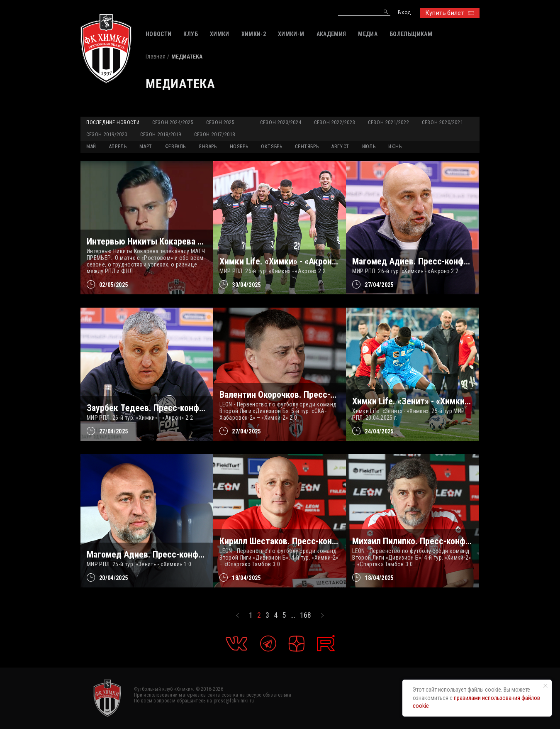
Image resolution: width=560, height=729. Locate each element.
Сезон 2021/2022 (388, 122)
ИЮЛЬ (369, 147)
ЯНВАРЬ (208, 147)
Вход (404, 13)
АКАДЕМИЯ (331, 34)
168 (306, 615)
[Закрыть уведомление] (545, 686)
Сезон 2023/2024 (281, 122)
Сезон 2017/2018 (215, 135)
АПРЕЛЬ (118, 147)
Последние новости (113, 122)
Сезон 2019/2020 (107, 135)
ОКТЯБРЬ (271, 147)
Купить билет (450, 13)
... (293, 615)
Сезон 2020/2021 (442, 122)
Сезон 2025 (220, 122)
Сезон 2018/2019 (161, 135)
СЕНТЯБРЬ (307, 147)
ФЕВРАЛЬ (175, 147)
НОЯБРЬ (239, 147)
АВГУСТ (340, 147)
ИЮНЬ (395, 147)
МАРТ (146, 147)
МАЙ (91, 147)
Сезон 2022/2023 (335, 122)
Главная (156, 56)
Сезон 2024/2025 (173, 122)
